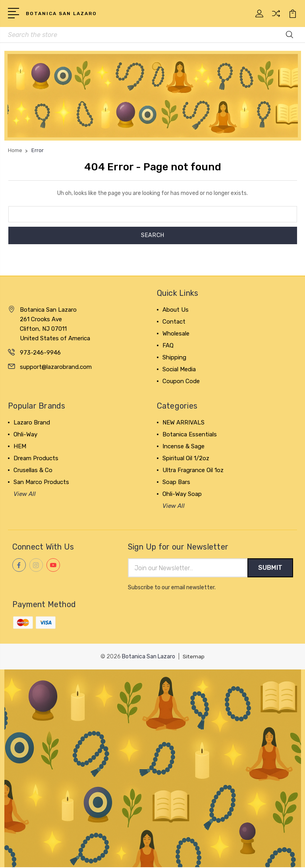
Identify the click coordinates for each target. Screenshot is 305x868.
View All (25, 494)
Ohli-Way (25, 435)
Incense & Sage (183, 447)
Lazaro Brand (32, 423)
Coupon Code (181, 382)
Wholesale (176, 334)
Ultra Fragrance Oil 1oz (193, 471)
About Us (176, 310)
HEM (20, 447)
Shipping (174, 358)
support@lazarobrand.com (56, 367)
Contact (174, 322)
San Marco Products (41, 482)
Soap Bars (176, 482)
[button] (153, 96)
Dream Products (36, 459)
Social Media (179, 370)
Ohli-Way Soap (182, 494)
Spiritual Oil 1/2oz (186, 459)
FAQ (168, 346)
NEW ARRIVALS (183, 423)
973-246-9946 (40, 353)
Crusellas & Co (33, 471)
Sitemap (194, 657)
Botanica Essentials (190, 435)
